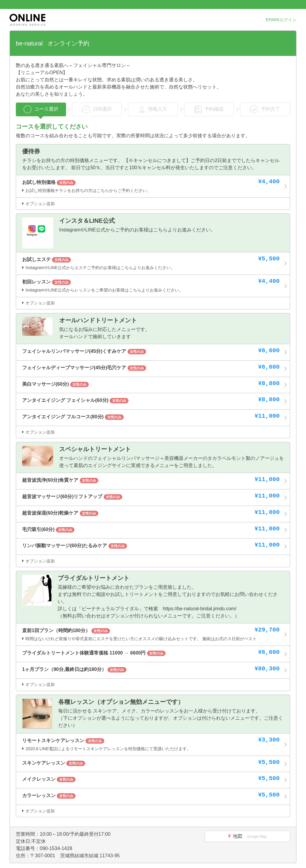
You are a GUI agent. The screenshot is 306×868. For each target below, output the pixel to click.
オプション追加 (38, 204)
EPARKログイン (281, 20)
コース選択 (41, 110)
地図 (247, 836)
